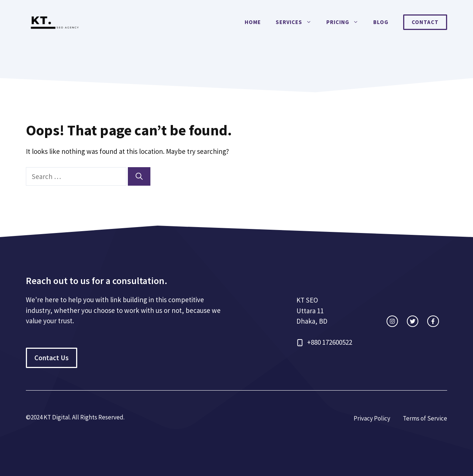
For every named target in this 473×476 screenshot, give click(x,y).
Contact (425, 22)
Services (297, 22)
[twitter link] (413, 321)
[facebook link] (433, 321)
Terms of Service (425, 418)
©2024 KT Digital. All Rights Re (66, 417)
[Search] (139, 177)
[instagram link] (392, 321)
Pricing (346, 22)
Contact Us (52, 358)
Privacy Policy (372, 418)
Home (253, 22)
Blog (381, 22)
